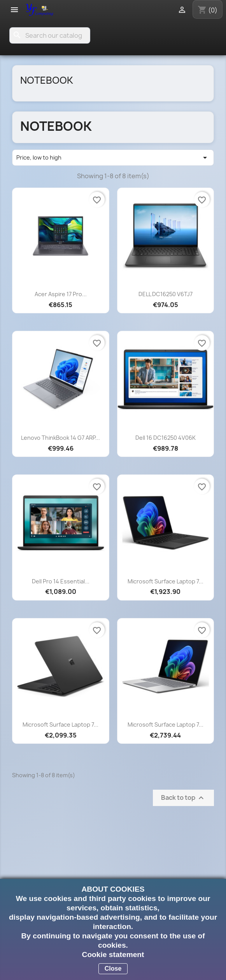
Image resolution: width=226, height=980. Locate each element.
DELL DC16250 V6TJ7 (166, 294)
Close (113, 969)
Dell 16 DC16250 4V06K (166, 438)
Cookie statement (113, 955)
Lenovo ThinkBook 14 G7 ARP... (60, 438)
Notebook (47, 80)
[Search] (50, 35)
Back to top (183, 798)
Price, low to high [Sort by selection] (113, 158)
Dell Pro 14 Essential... (61, 581)
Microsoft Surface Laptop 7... (166, 581)
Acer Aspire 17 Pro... (61, 294)
